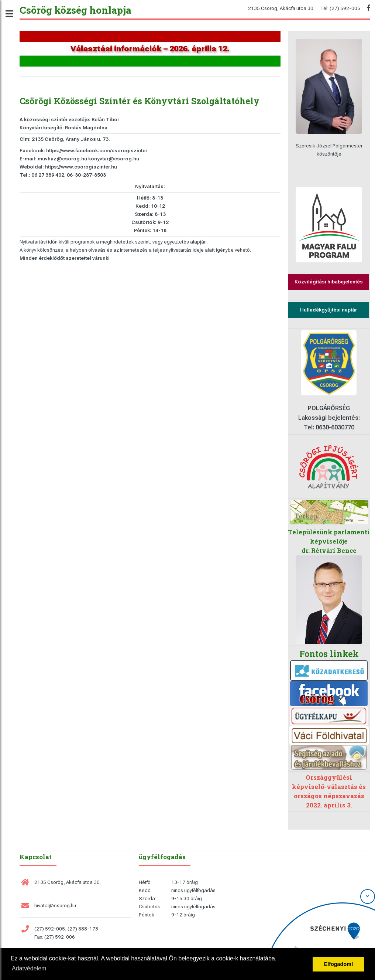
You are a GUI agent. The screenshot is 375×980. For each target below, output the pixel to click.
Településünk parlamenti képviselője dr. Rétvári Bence (329, 541)
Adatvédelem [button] (29, 968)
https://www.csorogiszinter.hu (81, 167)
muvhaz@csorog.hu (62, 159)
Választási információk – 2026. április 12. (150, 49)
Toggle (13, 14)
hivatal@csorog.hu (55, 906)
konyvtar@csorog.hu (114, 159)
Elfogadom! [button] (339, 964)
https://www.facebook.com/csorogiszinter (97, 151)
